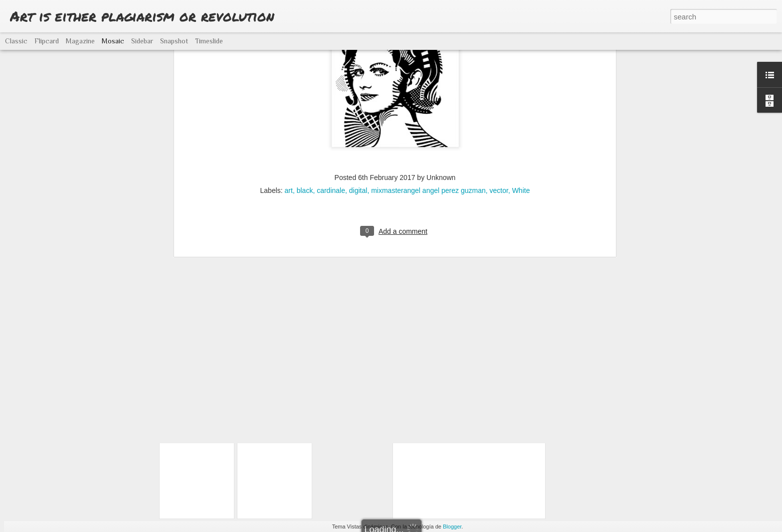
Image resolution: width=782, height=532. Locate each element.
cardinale (331, 61)
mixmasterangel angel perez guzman (428, 61)
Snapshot (174, 41)
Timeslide (209, 41)
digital (358, 61)
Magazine (80, 41)
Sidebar (142, 41)
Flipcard (47, 41)
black (305, 61)
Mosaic (113, 41)
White (521, 61)
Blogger (452, 527)
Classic (16, 41)
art (289, 61)
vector (499, 61)
